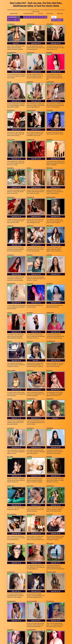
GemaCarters (30, 204)
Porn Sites (41, 13)
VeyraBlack (49, 462)
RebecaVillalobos (12, 462)
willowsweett (50, 488)
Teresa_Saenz (11, 127)
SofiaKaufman (31, 24)
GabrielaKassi (11, 179)
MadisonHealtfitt (51, 179)
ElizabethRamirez (12, 49)
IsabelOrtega (50, 385)
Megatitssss (30, 76)
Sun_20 (9, 76)
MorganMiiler (50, 359)
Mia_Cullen (10, 410)
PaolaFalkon (10, 153)
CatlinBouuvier (31, 127)
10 (46, 17)
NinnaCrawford (11, 256)
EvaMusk (10, 591)
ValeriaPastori (50, 436)
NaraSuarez (50, 127)
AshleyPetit (10, 565)
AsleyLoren (30, 307)
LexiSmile (29, 410)
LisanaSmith (10, 230)
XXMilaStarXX (50, 282)
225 (15, 20)
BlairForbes (50, 153)
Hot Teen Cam (50, 13)
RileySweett (50, 591)
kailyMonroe (30, 333)
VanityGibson (30, 179)
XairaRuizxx (50, 256)
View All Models (12, 17)
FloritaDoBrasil (31, 359)
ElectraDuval (30, 385)
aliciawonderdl (31, 591)
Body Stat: (16, 40)
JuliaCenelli (30, 256)
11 (9, 20)
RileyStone (30, 230)
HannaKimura (50, 539)
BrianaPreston (31, 49)
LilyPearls (10, 359)
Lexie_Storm (30, 436)
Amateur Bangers (14, 13)
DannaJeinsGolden (32, 539)
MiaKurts (10, 307)
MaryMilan (49, 410)
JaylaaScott (10, 204)
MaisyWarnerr (11, 101)
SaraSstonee (11, 385)
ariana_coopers (11, 333)
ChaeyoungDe (11, 488)
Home (54, 17)
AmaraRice (30, 513)
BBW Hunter (60, 13)
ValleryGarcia (30, 488)
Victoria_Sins (11, 436)
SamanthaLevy (31, 462)
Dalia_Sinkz (50, 204)
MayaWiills (49, 49)
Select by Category (57, 20)
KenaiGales (30, 282)
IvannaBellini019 (31, 565)
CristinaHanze (11, 24)
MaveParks (49, 333)
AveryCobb (49, 101)
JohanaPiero (50, 24)
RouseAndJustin (31, 101)
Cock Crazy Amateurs (28, 13)
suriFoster (49, 230)
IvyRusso (10, 282)
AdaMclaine (50, 565)
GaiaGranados (50, 76)
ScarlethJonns (11, 513)
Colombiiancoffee (51, 513)
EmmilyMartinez (51, 307)
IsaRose (29, 153)
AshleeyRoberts (11, 539)
